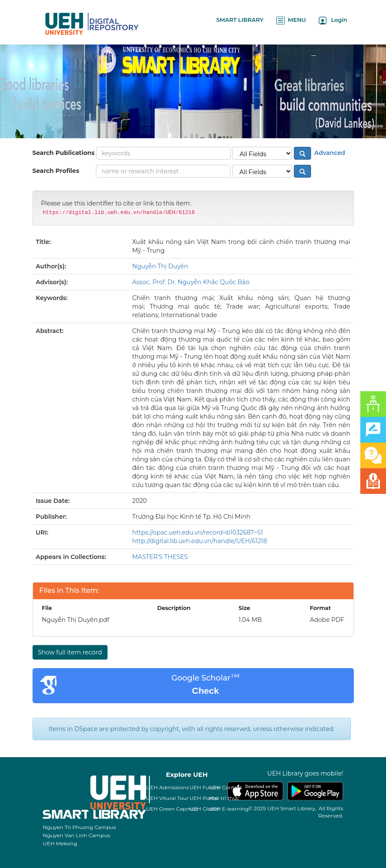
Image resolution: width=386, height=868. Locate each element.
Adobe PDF (327, 620)
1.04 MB (250, 620)
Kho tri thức (224, 798)
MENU (291, 20)
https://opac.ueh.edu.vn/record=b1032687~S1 (198, 532)
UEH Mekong (60, 843)
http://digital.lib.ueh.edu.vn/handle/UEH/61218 (200, 541)
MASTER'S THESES (160, 557)
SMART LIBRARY (240, 20)
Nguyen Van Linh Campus (76, 835)
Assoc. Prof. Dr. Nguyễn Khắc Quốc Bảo (191, 282)
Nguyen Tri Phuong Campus (79, 827)
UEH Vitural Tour (167, 798)
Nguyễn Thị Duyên (160, 266)
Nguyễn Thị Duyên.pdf (76, 620)
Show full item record (70, 652)
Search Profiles (56, 171)
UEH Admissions (168, 787)
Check (205, 691)
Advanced (329, 153)
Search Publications (64, 153)
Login (333, 20)
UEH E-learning (229, 809)
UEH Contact (226, 787)
